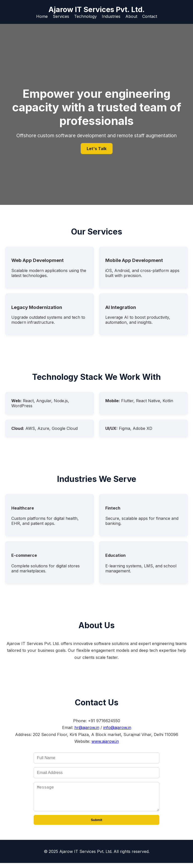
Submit (96, 825)
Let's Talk (97, 149)
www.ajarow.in (105, 741)
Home (42, 16)
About (131, 16)
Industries (111, 16)
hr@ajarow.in (87, 727)
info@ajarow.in (117, 727)
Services (61, 16)
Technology (85, 16)
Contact (150, 16)
